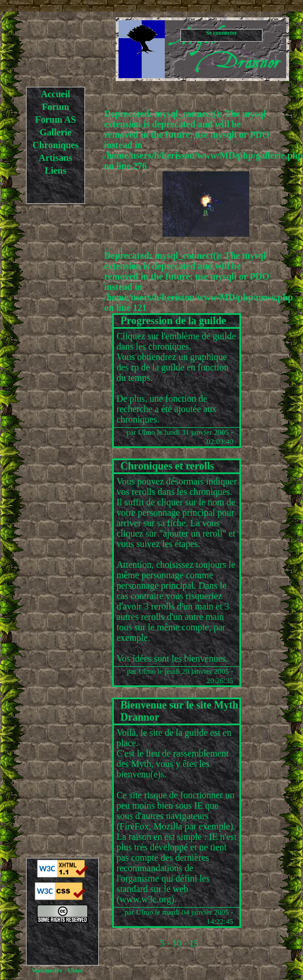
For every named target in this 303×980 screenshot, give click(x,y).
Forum (55, 107)
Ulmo (147, 432)
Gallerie (55, 132)
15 (194, 943)
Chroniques (56, 145)
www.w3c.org (145, 899)
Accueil (56, 94)
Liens (55, 170)
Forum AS (56, 120)
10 (177, 943)
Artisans (56, 158)
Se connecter (221, 33)
